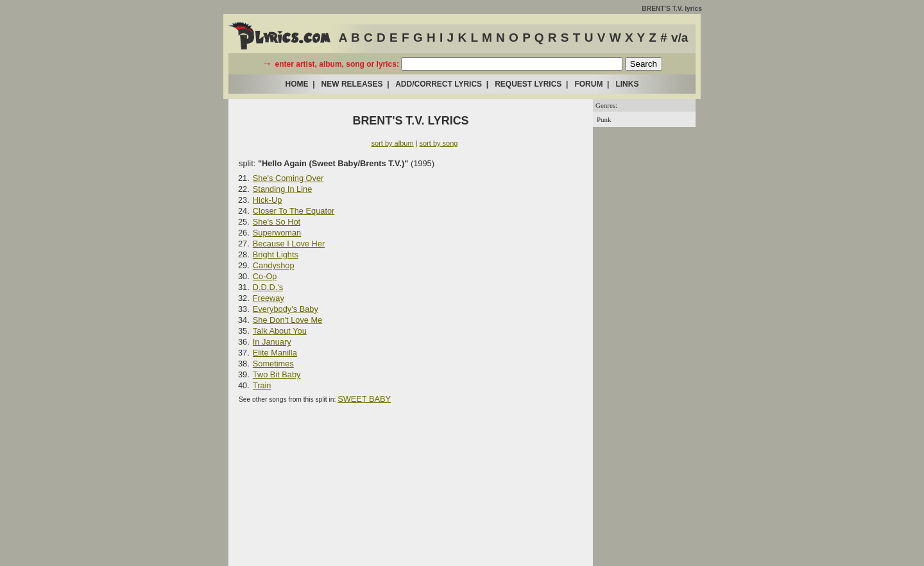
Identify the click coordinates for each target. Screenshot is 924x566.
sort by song (439, 143)
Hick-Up (268, 200)
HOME (297, 84)
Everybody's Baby (286, 309)
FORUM (588, 84)
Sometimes (273, 364)
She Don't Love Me (287, 320)
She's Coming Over (288, 178)
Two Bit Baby (277, 374)
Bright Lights (276, 254)
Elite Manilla (275, 353)
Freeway (269, 298)
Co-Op (265, 276)
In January (272, 342)
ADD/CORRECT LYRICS (439, 84)
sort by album (393, 143)
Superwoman (277, 233)
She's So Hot (277, 222)
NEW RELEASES (352, 84)
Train (262, 385)
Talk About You (280, 331)
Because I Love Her (289, 244)
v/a (680, 38)
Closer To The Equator (294, 211)
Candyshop (274, 265)
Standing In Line (283, 189)
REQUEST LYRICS (528, 84)
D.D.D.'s (268, 287)
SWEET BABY (364, 399)
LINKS (627, 84)
